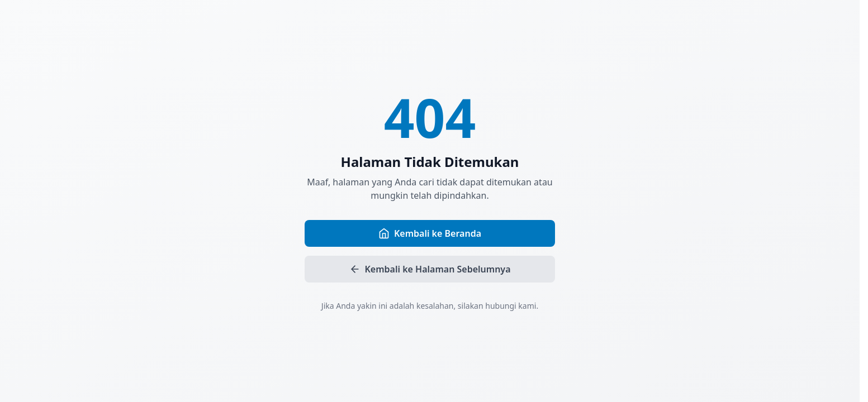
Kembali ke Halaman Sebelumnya (430, 269)
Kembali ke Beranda (430, 233)
